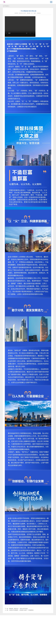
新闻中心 (8, 6)
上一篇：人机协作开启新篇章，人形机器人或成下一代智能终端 (19, 610)
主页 (4, 6)
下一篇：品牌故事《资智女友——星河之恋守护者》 (17, 609)
